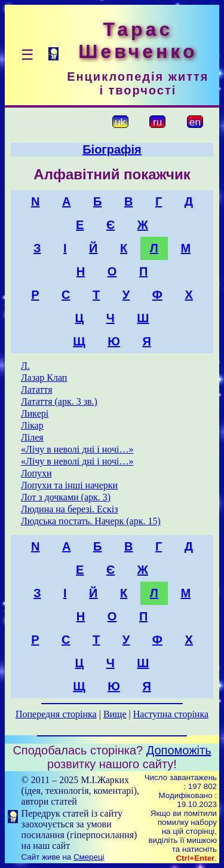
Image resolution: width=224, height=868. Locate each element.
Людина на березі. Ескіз (70, 509)
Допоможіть (179, 750)
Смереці (89, 857)
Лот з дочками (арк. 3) (66, 497)
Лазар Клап (44, 378)
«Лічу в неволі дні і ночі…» (77, 449)
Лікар (32, 425)
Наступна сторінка (171, 714)
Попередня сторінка (56, 714)
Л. (25, 366)
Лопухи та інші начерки (69, 485)
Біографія (112, 149)
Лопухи (36, 473)
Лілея (32, 437)
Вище (115, 714)
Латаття (37, 389)
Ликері (35, 413)
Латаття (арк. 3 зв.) (59, 401)
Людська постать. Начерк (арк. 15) (91, 521)
